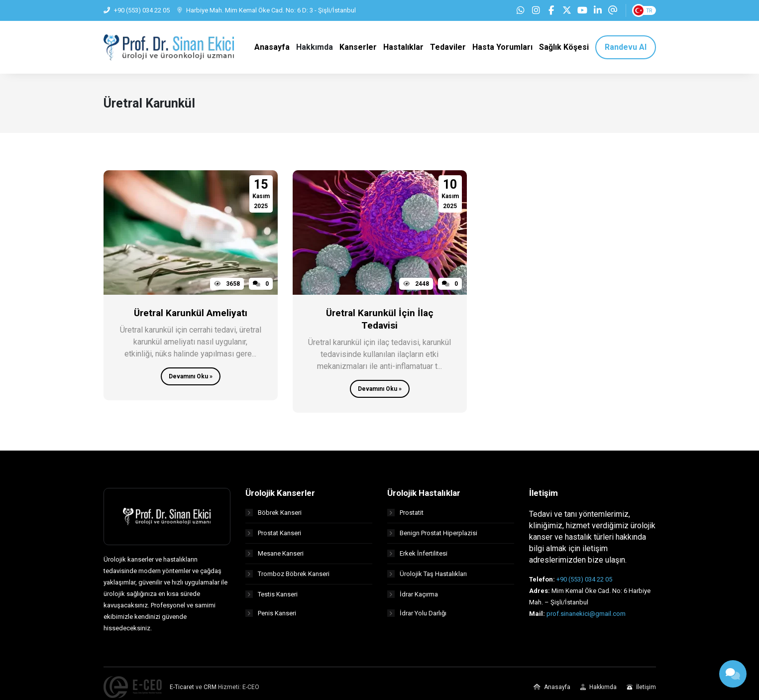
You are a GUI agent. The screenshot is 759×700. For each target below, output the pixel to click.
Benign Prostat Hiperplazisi (432, 537)
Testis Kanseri (271, 598)
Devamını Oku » (191, 381)
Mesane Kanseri (274, 557)
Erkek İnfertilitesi (417, 557)
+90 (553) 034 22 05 (584, 583)
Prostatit (405, 517)
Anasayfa (552, 691)
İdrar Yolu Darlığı (417, 619)
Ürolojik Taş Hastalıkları (427, 578)
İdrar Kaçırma (413, 598)
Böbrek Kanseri (273, 517)
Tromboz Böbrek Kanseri (287, 578)
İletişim (641, 691)
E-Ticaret (182, 691)
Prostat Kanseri (273, 537)
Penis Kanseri (271, 619)
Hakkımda (598, 691)
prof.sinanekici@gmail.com (586, 618)
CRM (210, 691)
